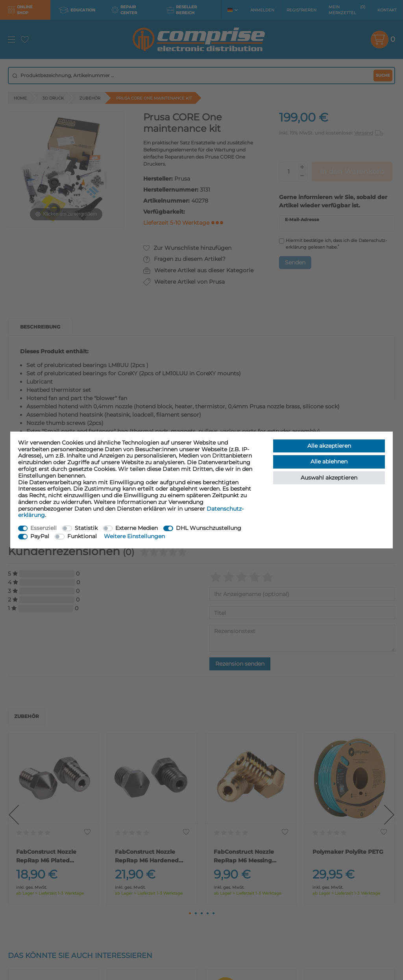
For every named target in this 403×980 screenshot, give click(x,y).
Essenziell (43, 528)
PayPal (40, 536)
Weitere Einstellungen (134, 536)
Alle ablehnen (329, 461)
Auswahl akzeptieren (329, 478)
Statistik (86, 528)
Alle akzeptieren (329, 446)
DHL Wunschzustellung (209, 528)
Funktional (82, 536)
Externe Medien (137, 528)
